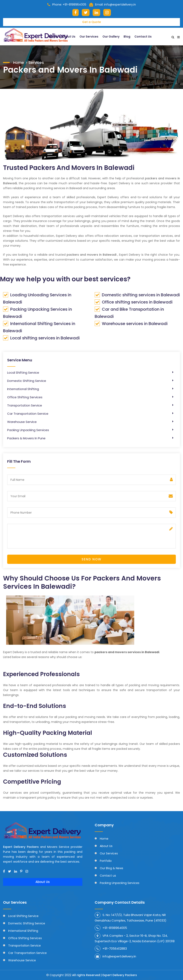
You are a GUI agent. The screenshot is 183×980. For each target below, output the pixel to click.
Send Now (91, 559)
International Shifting (23, 389)
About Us (43, 882)
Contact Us (143, 36)
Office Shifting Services (25, 397)
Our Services (89, 36)
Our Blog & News (111, 868)
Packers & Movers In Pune (26, 438)
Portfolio (106, 861)
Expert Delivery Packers (22, 847)
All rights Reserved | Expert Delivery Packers (105, 975)
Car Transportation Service (28, 414)
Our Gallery (111, 36)
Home (19, 62)
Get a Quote (91, 22)
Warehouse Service (22, 422)
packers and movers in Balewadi (91, 254)
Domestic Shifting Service (27, 381)
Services (36, 62)
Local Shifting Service (23, 373)
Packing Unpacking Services (28, 430)
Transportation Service (25, 405)
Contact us (108, 876)
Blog (127, 36)
